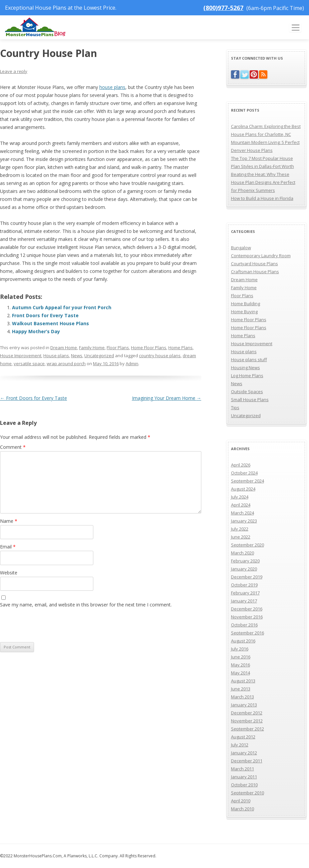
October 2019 (244, 585)
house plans (112, 87)
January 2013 (244, 705)
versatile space (29, 364)
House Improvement (21, 356)
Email (8, 547)
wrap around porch (66, 364)
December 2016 (247, 609)
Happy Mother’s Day (36, 331)
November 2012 (247, 721)
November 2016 (247, 617)
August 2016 (243, 641)
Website (9, 573)
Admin (132, 364)
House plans (56, 356)
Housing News (245, 368)
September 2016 (247, 633)
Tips (235, 408)
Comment (13, 447)
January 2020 (244, 569)
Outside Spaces (247, 392)
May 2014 (240, 673)
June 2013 (241, 689)
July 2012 (240, 745)
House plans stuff (249, 360)
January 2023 (244, 521)
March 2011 (242, 769)
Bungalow (241, 248)
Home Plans (180, 348)
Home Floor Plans (149, 348)
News (77, 356)
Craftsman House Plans (255, 272)
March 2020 (242, 553)
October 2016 (244, 625)
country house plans (160, 356)
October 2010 (244, 785)
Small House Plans (250, 400)
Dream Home (64, 348)
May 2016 (240, 665)
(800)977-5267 (223, 8)
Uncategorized (99, 356)
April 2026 (241, 465)
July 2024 (240, 497)
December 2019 (247, 577)
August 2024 (243, 489)
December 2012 (247, 713)
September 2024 (247, 481)
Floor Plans (118, 348)
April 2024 (241, 505)
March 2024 (242, 513)
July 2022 (240, 529)
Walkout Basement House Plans (50, 323)
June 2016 (241, 657)
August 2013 (243, 681)
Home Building (245, 304)
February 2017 (245, 593)
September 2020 (247, 545)
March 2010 (242, 809)
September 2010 (247, 793)
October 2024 (244, 473)
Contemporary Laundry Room (261, 256)
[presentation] (46, 624)
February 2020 (245, 561)
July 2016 (240, 649)
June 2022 (241, 537)
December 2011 (247, 761)
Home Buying (244, 312)
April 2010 (241, 801)
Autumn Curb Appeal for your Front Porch (62, 307)
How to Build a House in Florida (262, 198)
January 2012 (244, 753)
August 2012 (243, 737)
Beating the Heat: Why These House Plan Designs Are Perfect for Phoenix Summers (263, 182)
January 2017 (244, 601)
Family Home (92, 348)
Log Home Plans (247, 376)
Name (9, 521)
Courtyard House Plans (254, 264)
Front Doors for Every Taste (45, 315)
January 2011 (244, 777)
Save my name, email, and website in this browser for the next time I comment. (86, 605)
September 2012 (247, 729)
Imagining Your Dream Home (167, 398)
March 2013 (242, 697)
